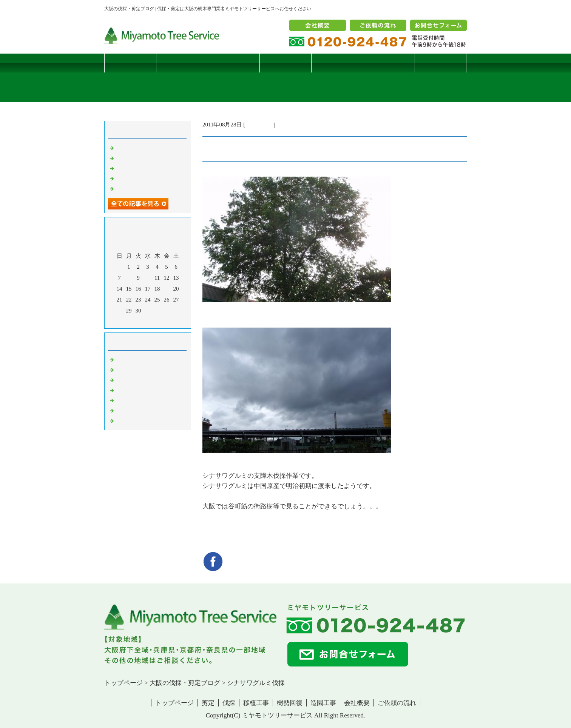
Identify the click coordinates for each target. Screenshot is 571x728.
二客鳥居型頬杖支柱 (141, 168)
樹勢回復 (337, 63)
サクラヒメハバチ (138, 148)
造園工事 (389, 63)
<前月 (133, 321)
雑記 (121, 380)
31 (148, 311)
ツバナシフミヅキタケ (144, 188)
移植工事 (285, 63)
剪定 (182, 63)
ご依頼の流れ (397, 703)
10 (148, 278)
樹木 (121, 390)
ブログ (441, 63)
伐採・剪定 (259, 125)
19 (167, 289)
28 (120, 311)
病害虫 (124, 369)
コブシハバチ (133, 158)
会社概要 (357, 703)
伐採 (234, 63)
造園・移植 (130, 410)
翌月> (162, 321)
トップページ (130, 63)
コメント (127, 420)
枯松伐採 (127, 178)
